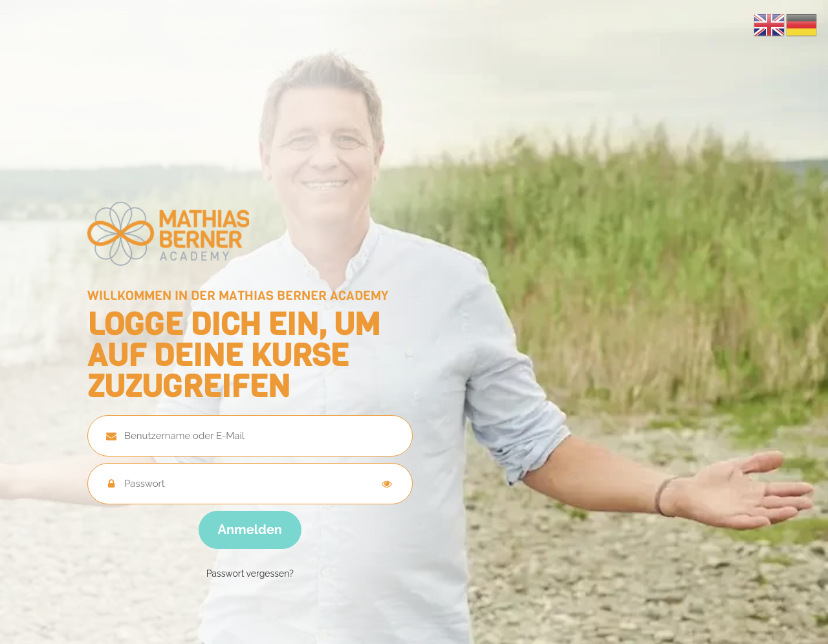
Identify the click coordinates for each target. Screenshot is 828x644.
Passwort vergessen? (250, 574)
